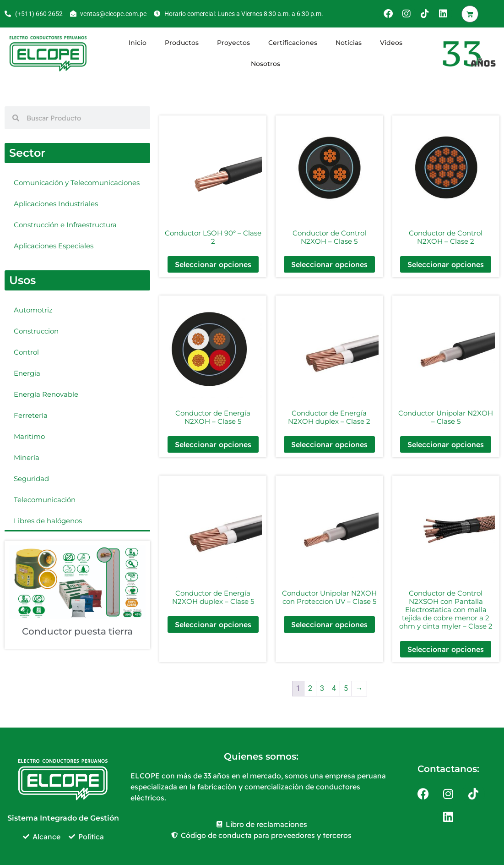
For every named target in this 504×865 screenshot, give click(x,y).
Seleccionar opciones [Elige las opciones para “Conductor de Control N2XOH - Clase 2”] (446, 264)
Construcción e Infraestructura (65, 225)
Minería (27, 457)
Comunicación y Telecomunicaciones (77, 183)
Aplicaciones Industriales (56, 204)
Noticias (349, 43)
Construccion (36, 331)
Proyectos (233, 43)
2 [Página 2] (310, 688)
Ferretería (31, 415)
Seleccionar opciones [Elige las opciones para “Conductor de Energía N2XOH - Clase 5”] (213, 444)
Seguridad (31, 479)
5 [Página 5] (346, 688)
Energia (27, 373)
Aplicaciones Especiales (54, 246)
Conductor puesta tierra (77, 631)
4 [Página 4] (334, 688)
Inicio (138, 43)
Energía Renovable (46, 394)
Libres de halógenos (48, 521)
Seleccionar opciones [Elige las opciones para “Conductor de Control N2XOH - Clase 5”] (329, 264)
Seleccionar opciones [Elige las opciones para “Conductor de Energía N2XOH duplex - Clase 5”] (213, 624)
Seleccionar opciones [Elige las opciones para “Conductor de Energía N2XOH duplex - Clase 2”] (329, 444)
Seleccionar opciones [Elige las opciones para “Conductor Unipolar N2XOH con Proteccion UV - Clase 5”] (329, 624)
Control (26, 352)
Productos (182, 43)
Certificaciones (293, 43)
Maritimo (29, 436)
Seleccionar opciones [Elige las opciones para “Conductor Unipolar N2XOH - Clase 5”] (446, 444)
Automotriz (33, 310)
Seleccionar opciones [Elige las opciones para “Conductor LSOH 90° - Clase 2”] (213, 264)
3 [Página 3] (322, 688)
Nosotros (266, 64)
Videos (391, 43)
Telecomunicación (45, 500)
